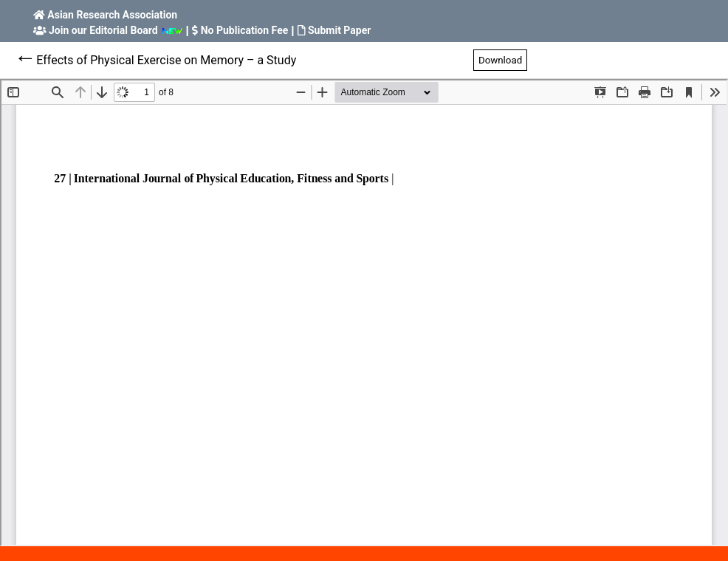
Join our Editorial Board (103, 30)
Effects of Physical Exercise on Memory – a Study (166, 60)
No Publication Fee (245, 30)
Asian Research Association (112, 15)
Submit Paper (339, 30)
